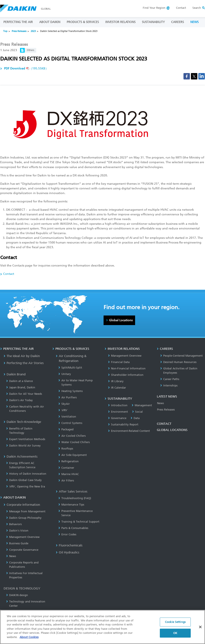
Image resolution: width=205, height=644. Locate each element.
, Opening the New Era (26, 486)
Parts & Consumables (73, 528)
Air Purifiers (68, 397)
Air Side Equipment (73, 455)
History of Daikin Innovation (26, 474)
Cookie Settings (175, 624)
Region (154, 8)
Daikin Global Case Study (24, 480)
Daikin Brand (15, 374)
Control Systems (70, 423)
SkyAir (64, 404)
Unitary (65, 374)
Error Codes (67, 534)
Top (5, 31)
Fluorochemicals (69, 545)
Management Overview (23, 537)
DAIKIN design (17, 595)
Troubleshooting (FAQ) (75, 498)
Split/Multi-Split (70, 368)
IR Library (116, 381)
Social (137, 412)
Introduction (118, 405)
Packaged (66, 429)
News (11, 556)
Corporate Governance (22, 550)
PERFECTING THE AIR (18, 22)
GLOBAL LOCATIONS (172, 430)
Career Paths (170, 379)
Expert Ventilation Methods (26, 439)
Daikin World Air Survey (23, 446)
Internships (169, 385)
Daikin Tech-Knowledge (22, 422)
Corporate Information (22, 505)
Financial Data (119, 362)
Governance (117, 418)
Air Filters (66, 480)
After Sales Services (72, 491)
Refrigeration (69, 461)
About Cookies (29, 639)
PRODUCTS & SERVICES (83, 22)
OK (175, 635)
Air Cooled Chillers (72, 436)
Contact (181, 8)
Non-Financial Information (127, 368)
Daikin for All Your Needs (24, 394)
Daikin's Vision (17, 531)
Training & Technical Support (79, 522)
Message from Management (26, 511)
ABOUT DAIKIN (50, 22)
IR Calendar (117, 388)
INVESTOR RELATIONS (120, 22)
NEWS (194, 22)
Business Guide (17, 543)
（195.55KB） (26, 68)
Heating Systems (71, 391)
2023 (33, 31)
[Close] (200, 629)
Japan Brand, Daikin (21, 387)
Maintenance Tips (71, 505)
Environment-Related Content (129, 431)
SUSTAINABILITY (153, 22)
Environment (118, 412)
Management (142, 405)
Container (66, 468)
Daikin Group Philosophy (24, 518)
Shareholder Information (126, 375)
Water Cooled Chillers (74, 442)
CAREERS (178, 22)
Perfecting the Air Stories (24, 363)
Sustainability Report (123, 424)
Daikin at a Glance (19, 381)
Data (135, 418)
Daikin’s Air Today (19, 400)
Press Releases (19, 31)
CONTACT (164, 424)
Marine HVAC (69, 474)
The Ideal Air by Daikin (22, 356)
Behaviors (14, 524)
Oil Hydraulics (68, 552)
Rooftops (66, 449)
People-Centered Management (181, 356)
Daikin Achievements (21, 457)
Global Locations (121, 320)
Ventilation (67, 417)
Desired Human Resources (178, 362)
